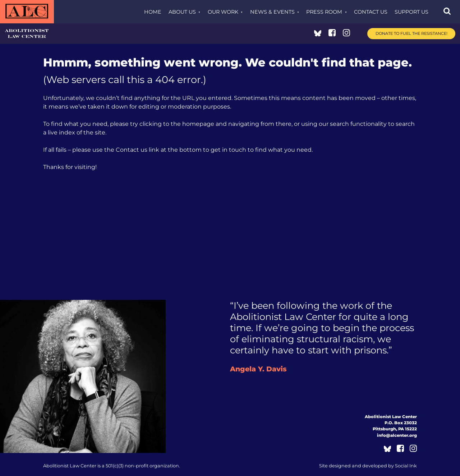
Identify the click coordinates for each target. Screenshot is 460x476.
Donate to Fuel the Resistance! (411, 33)
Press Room (324, 12)
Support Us (411, 12)
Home (153, 12)
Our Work (223, 12)
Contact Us (371, 12)
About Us (182, 12)
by (368, 466)
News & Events (272, 12)
